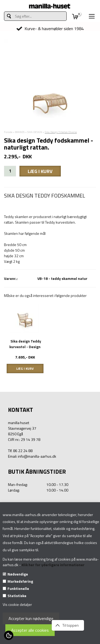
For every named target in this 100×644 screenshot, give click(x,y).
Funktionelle (18, 588)
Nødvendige (18, 574)
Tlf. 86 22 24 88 (20, 451)
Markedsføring (20, 581)
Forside (8, 132)
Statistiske (17, 596)
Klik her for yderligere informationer (53, 565)
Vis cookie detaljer (17, 604)
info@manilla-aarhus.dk (37, 456)
